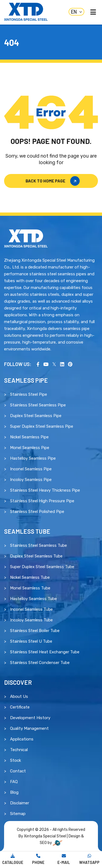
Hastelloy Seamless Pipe (33, 458)
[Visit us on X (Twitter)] (54, 364)
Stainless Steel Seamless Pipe (38, 405)
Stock (16, 760)
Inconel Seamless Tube (31, 609)
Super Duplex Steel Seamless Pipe (42, 426)
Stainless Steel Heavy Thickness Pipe (45, 490)
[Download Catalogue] (13, 860)
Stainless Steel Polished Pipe (37, 512)
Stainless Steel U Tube (31, 641)
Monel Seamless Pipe (30, 448)
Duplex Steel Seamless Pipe (36, 416)
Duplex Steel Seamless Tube (36, 556)
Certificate (20, 707)
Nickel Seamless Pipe (29, 437)
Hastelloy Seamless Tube (33, 599)
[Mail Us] (64, 860)
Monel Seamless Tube (30, 588)
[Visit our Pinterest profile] (70, 364)
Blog (14, 792)
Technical (19, 750)
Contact (18, 771)
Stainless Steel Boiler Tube (35, 631)
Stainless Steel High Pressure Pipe (42, 501)
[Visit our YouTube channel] (46, 364)
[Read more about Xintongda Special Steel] (26, 238)
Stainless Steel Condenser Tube (40, 663)
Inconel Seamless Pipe (31, 469)
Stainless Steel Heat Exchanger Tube (45, 652)
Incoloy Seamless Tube (31, 620)
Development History (30, 718)
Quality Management (29, 728)
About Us (19, 696)
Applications (22, 739)
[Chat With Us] (89, 860)
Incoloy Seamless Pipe (31, 480)
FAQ (14, 782)
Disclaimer (20, 803)
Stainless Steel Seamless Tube (38, 545)
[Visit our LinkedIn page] (62, 364)
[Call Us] (38, 860)
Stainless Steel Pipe (29, 394)
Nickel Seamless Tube (30, 577)
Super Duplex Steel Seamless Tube (42, 567)
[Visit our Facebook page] (38, 364)
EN (76, 12)
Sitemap (18, 814)
